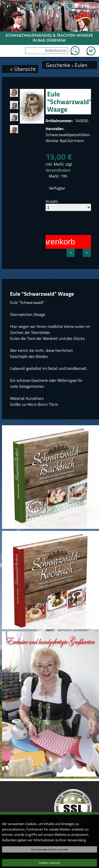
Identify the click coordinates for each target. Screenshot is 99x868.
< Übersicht (23, 69)
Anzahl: (52, 201)
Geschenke (58, 65)
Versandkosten (58, 170)
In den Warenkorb (43, 242)
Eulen (81, 65)
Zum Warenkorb (91, 48)
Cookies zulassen (49, 863)
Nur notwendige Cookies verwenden (50, 849)
